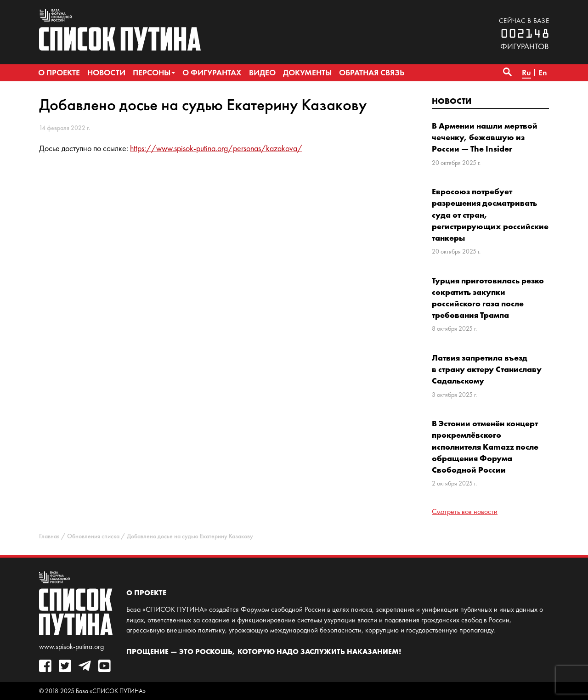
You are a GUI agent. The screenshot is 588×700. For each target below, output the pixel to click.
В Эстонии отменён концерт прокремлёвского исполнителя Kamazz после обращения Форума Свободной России (485, 446)
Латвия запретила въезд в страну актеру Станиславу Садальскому (487, 369)
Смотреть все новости (465, 511)
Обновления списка (93, 536)
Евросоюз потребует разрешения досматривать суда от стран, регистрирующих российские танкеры (490, 215)
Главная (49, 536)
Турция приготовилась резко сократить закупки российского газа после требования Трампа (488, 298)
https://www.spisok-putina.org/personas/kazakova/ (216, 148)
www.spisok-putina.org (71, 646)
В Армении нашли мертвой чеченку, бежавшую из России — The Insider (485, 137)
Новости (452, 101)
